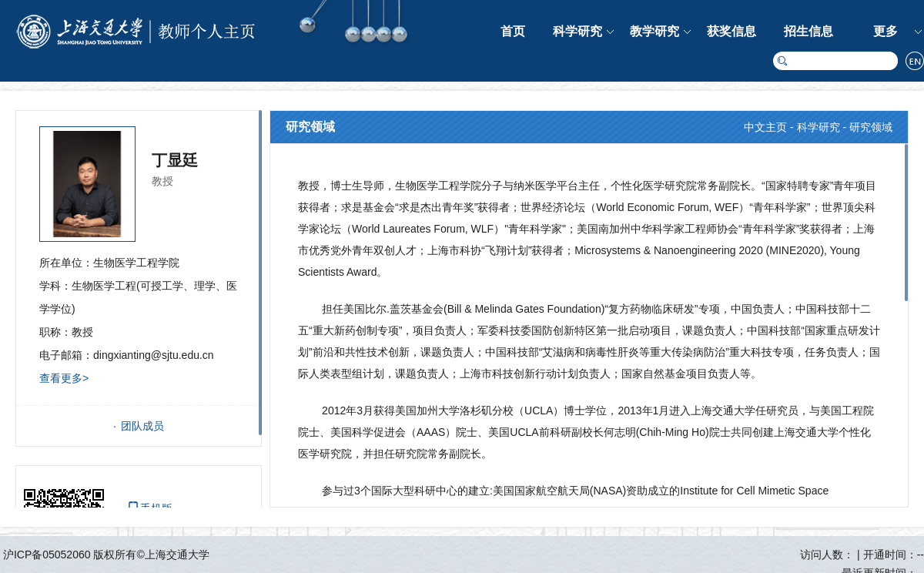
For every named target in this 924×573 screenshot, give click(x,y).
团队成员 (142, 426)
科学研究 (577, 31)
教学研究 (654, 31)
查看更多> (64, 378)
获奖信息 (731, 31)
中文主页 (765, 127)
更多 (885, 31)
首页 (513, 31)
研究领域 (871, 127)
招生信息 (808, 31)
